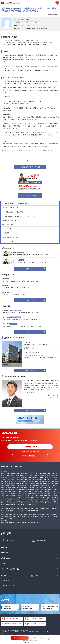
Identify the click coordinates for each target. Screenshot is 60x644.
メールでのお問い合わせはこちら (30, 195)
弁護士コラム (34, 576)
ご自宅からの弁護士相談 (8, 585)
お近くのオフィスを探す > (30, 643)
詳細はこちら (29, 370)
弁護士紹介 (5, 547)
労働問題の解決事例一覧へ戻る (30, 167)
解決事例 (4, 576)
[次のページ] (37, 161)
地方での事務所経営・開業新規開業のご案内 (51, 607)
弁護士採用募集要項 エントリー (29, 607)
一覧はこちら (29, 269)
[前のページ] (23, 161)
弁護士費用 (5, 553)
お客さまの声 (5, 581)
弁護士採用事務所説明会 (7, 607)
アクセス (4, 563)
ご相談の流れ (5, 558)
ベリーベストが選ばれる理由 (10, 569)
